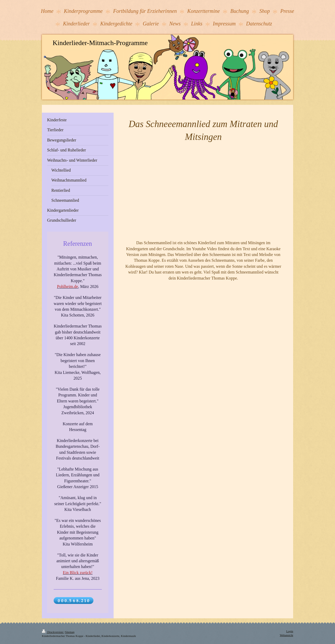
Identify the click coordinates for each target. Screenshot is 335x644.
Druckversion (53, 632)
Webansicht (286, 635)
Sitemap (70, 632)
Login (290, 631)
